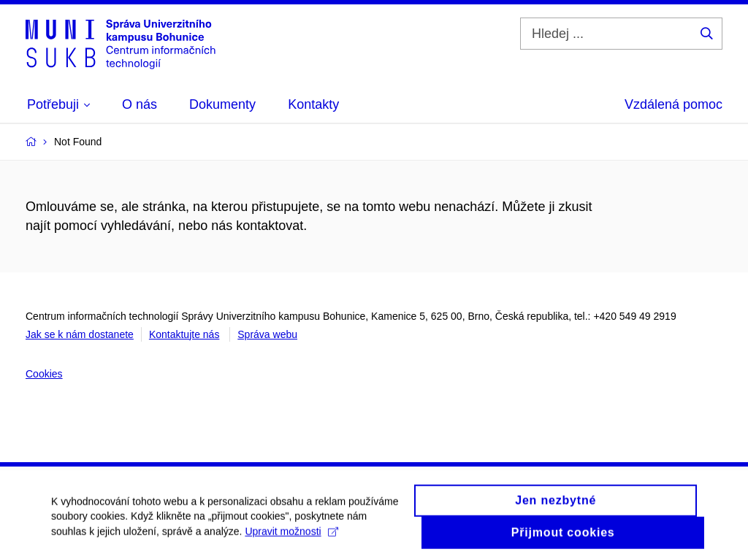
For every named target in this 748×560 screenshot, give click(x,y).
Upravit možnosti (291, 537)
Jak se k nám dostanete (80, 334)
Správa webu (267, 334)
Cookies (44, 374)
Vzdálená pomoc (673, 104)
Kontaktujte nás (184, 334)
